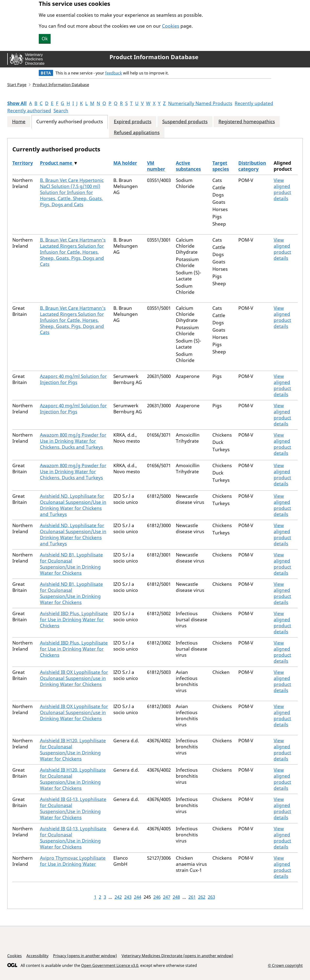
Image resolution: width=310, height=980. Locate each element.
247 (167, 897)
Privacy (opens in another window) (85, 956)
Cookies (171, 26)
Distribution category (252, 166)
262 (202, 897)
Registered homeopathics (247, 122)
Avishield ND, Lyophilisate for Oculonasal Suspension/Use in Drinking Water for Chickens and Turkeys (73, 505)
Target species (221, 166)
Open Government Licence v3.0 (110, 965)
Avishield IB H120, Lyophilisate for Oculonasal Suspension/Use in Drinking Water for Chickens (73, 750)
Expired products (133, 122)
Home (19, 122)
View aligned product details (282, 189)
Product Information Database (154, 57)
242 (118, 897)
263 (211, 897)
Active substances (188, 166)
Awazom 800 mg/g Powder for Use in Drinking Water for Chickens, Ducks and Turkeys (73, 441)
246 (157, 897)
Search (61, 111)
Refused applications (137, 133)
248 (176, 897)
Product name (57, 163)
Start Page (17, 85)
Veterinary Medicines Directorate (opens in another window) (177, 956)
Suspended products (185, 122)
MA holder (125, 163)
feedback (114, 73)
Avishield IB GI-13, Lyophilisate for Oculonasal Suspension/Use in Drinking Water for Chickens (73, 808)
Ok (45, 39)
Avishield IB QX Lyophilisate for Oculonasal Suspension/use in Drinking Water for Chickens (74, 678)
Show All (17, 103)
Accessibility (37, 956)
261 (192, 897)
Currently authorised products (70, 122)
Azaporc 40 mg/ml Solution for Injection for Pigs (73, 379)
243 (128, 897)
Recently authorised (29, 111)
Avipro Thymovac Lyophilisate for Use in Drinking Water (73, 861)
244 (138, 897)
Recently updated (254, 103)
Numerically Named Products (200, 103)
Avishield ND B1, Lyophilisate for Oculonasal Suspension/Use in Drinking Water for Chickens (71, 564)
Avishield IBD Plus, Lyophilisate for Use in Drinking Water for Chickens (74, 620)
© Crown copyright (285, 965)
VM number (156, 166)
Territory (23, 163)
